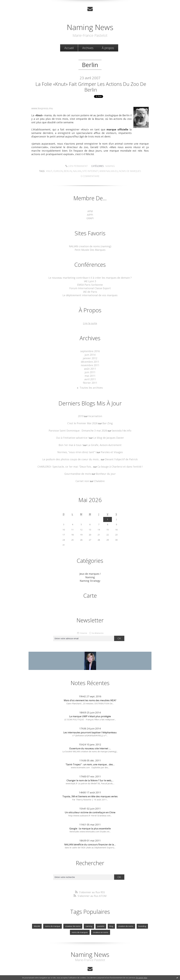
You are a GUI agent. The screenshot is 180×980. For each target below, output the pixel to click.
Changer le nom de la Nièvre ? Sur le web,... (90, 775)
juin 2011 (90, 370)
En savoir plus (142, 978)
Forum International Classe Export (90, 287)
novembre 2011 (90, 363)
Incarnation (95, 413)
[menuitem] (69, 48)
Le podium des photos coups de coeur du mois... (73, 455)
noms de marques (127, 172)
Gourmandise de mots (79, 469)
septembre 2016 (90, 350)
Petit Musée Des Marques (90, 250)
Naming (109, 167)
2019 (81, 413)
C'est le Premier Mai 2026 (83, 420)
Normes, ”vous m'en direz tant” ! (78, 448)
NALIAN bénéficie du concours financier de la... (90, 839)
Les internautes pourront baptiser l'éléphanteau (90, 727)
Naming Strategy (90, 575)
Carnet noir (83, 476)
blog (110, 920)
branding (140, 920)
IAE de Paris (90, 291)
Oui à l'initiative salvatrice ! (73, 434)
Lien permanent (77, 167)
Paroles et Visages (110, 448)
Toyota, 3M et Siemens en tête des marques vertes (90, 791)
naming (89, 920)
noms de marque (54, 920)
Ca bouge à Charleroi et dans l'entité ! (118, 462)
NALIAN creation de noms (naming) (90, 246)
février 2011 (90, 380)
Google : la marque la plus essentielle (90, 823)
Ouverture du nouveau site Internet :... (90, 743)
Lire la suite (90, 322)
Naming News (90, 26)
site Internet (91, 172)
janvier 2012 (90, 356)
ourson (61, 172)
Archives (88, 48)
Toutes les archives (91, 384)
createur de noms (73, 920)
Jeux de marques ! (90, 569)
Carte (90, 590)
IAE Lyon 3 (90, 281)
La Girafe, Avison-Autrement (103, 441)
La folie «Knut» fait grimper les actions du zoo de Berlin (91, 87)
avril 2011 (90, 376)
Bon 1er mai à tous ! (72, 441)
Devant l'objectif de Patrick (119, 455)
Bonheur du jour (105, 469)
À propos (108, 48)
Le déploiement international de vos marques (90, 294)
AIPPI (90, 215)
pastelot (100, 920)
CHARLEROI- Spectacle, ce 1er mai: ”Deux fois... (67, 462)
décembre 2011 (90, 360)
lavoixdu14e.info (120, 427)
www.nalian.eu (107, 172)
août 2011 (90, 366)
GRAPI (90, 218)
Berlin (70, 172)
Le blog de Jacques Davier (107, 434)
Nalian (78, 172)
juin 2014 (90, 353)
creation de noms (124, 920)
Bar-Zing (107, 420)
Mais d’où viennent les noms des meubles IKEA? (90, 695)
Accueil (69, 48)
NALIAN (39, 920)
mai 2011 (90, 373)
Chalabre (99, 476)
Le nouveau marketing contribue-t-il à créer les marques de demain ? (90, 277)
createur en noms (100, 926)
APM (90, 212)
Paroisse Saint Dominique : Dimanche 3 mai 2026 (78, 427)
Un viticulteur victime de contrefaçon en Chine (90, 807)
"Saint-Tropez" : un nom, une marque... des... (90, 759)
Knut (52, 172)
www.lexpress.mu (42, 110)
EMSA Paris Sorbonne (90, 284)
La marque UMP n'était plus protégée (90, 711)
